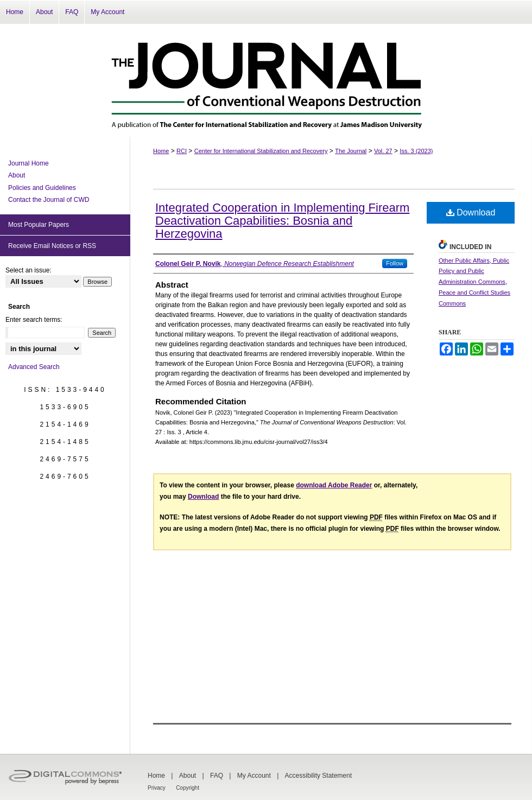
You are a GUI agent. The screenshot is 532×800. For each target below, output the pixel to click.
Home (161, 151)
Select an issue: (28, 270)
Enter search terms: (34, 320)
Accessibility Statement (318, 776)
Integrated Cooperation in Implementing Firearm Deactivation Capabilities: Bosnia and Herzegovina (282, 221)
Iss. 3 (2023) (416, 151)
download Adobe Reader (334, 485)
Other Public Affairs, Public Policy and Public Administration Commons (474, 271)
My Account (254, 776)
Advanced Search (34, 367)
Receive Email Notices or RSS (52, 246)
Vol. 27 (383, 151)
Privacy (157, 788)
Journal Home (28, 163)
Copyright (188, 788)
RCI (182, 151)
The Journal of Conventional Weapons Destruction (266, 80)
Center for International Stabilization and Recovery (261, 151)
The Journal (351, 151)
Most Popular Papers (39, 225)
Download (471, 212)
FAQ (217, 776)
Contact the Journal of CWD (49, 200)
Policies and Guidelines (42, 188)
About (17, 175)
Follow (395, 263)
